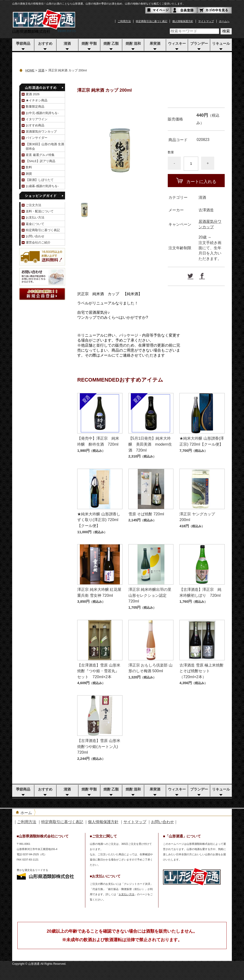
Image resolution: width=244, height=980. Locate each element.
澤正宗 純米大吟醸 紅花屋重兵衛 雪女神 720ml (99, 592)
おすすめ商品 (35, 125)
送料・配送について (40, 211)
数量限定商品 (35, 107)
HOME (30, 70)
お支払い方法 (35, 217)
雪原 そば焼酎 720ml (146, 514)
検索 (226, 31)
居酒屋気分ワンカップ (41, 132)
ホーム (26, 813)
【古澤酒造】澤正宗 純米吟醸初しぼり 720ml (200, 592)
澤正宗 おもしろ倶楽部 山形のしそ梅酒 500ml (150, 668)
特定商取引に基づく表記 (43, 230)
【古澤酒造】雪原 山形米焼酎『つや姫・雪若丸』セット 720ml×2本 (99, 671)
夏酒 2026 (33, 94)
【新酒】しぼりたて (40, 180)
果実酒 (155, 44)
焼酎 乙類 (111, 44)
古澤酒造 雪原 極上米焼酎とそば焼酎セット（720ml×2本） (201, 671)
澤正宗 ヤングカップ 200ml (197, 517)
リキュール (221, 44)
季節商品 (23, 44)
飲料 (29, 167)
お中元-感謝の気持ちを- (42, 113)
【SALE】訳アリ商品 (41, 161)
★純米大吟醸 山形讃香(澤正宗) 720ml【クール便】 (202, 441)
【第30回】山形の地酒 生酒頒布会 (45, 146)
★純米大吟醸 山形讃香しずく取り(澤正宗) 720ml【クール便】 (99, 520)
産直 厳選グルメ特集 (40, 155)
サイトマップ (206, 21)
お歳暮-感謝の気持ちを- (42, 186)
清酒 (67, 44)
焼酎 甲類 (89, 44)
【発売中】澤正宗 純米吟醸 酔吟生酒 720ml (98, 441)
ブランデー (199, 44)
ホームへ (224, 21)
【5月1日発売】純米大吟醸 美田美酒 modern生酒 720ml (150, 444)
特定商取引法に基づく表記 (152, 21)
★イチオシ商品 (37, 100)
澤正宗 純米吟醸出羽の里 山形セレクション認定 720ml (150, 595)
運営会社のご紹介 (38, 242)
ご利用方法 (124, 21)
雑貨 (29, 174)
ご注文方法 (33, 205)
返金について (35, 224)
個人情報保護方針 (183, 21)
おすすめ (45, 44)
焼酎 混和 (133, 44)
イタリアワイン (37, 119)
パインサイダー (37, 138)
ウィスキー (177, 44)
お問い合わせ (35, 236)
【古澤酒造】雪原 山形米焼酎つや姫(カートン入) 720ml (99, 746)
